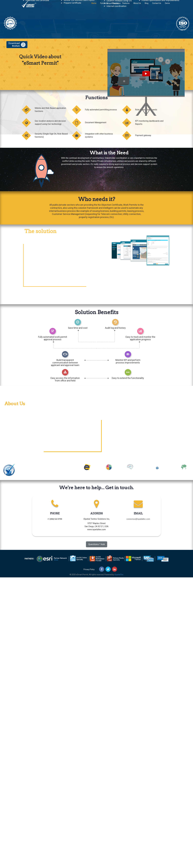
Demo (167, 6)
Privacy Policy (89, 569)
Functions (104, 6)
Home (94, 6)
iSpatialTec (119, 575)
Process (115, 6)
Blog (147, 6)
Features (126, 6)
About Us (137, 6)
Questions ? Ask (97, 544)
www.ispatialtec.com (97, 529)
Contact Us (157, 6)
